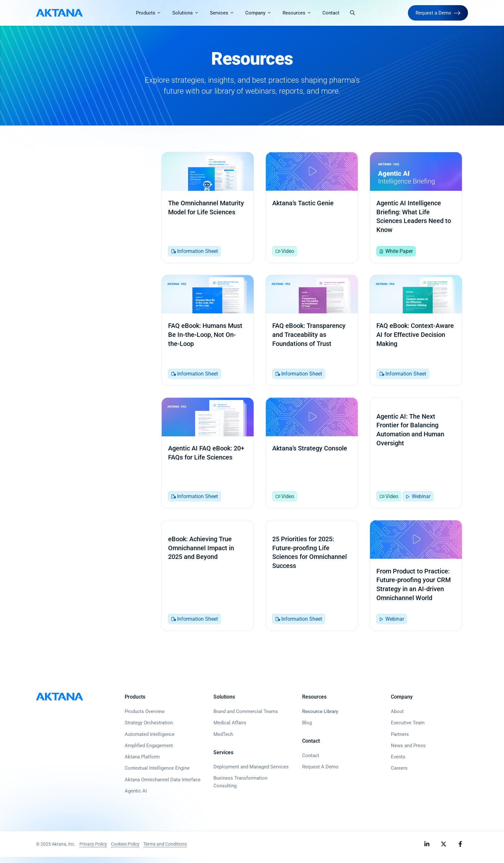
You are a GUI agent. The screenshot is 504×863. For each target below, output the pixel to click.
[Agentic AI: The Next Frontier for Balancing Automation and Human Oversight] (416, 457)
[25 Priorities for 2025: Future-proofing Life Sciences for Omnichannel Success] (312, 581)
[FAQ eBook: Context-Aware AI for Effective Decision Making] (416, 332)
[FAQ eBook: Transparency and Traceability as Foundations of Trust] (312, 332)
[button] (353, 13)
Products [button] (152, 13)
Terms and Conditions (165, 850)
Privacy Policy (93, 850)
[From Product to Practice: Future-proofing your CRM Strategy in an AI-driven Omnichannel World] (416, 581)
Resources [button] (300, 13)
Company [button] (261, 13)
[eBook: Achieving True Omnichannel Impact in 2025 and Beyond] (208, 581)
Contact (331, 13)
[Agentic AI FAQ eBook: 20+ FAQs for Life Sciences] (208, 457)
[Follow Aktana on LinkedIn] (427, 850)
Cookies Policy (125, 850)
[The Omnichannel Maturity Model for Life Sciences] (208, 208)
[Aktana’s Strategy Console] (312, 457)
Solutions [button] (189, 13)
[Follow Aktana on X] (444, 850)
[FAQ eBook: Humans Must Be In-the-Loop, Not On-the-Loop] (208, 332)
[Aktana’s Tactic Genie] (312, 208)
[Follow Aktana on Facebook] (460, 850)
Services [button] (225, 13)
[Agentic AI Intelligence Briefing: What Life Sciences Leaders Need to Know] (416, 208)
